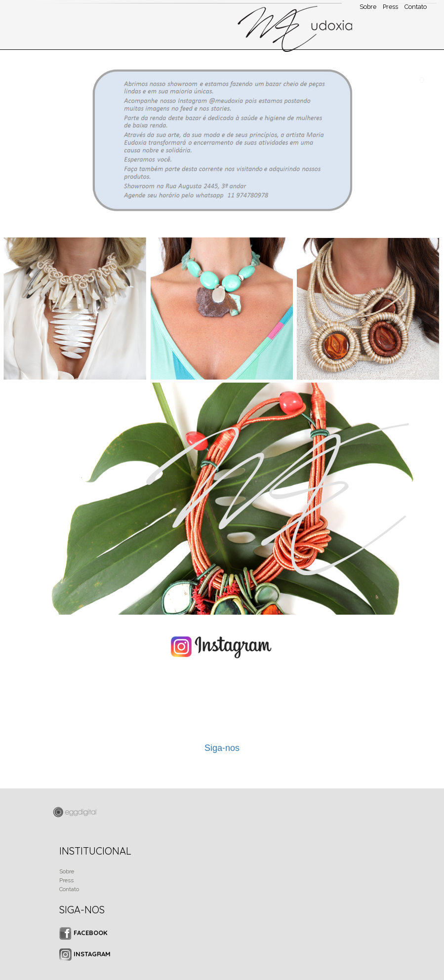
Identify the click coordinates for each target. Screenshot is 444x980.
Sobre (67, 871)
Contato (69, 889)
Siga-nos (222, 748)
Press (66, 880)
